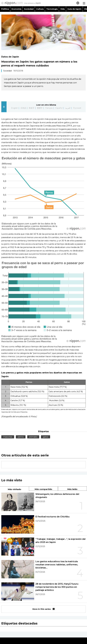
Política (5, 9)
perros (21, 437)
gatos (46, 437)
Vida (62, 9)
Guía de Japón (74, 9)
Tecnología (52, 9)
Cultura (40, 9)
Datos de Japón (10, 57)
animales (33, 437)
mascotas (8, 437)
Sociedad (29, 9)
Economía (16, 9)
